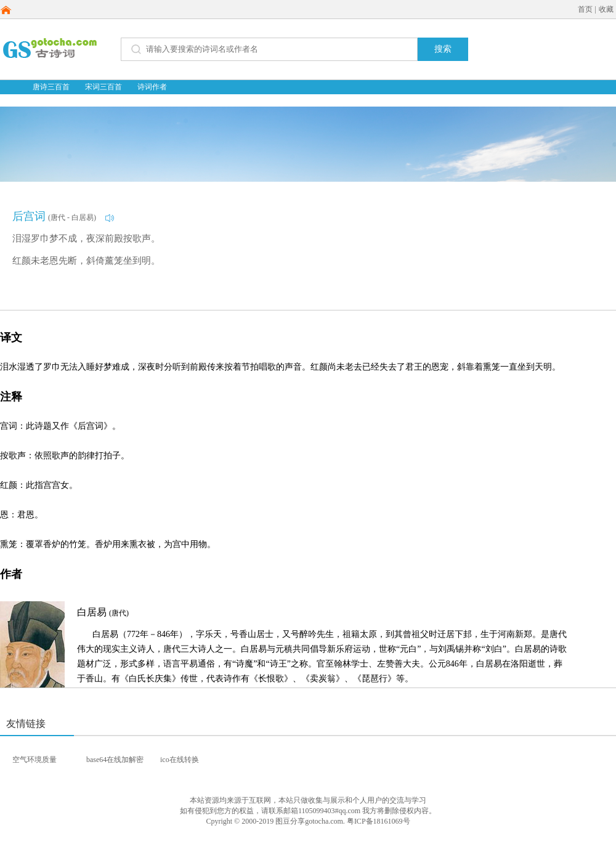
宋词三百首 (103, 87)
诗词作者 (152, 87)
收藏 (606, 9)
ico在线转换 (180, 760)
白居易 (103, 612)
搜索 (443, 49)
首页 (585, 9)
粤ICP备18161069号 (379, 821)
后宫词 (29, 216)
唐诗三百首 (51, 87)
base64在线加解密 (115, 760)
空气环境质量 (34, 760)
